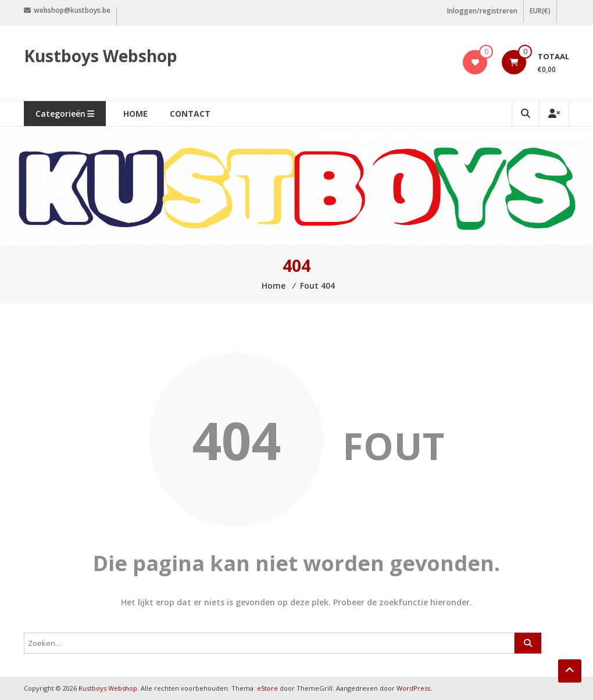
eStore (267, 688)
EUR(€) (540, 11)
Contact (190, 114)
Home (135, 114)
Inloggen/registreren (482, 11)
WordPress (413, 688)
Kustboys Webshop (101, 56)
